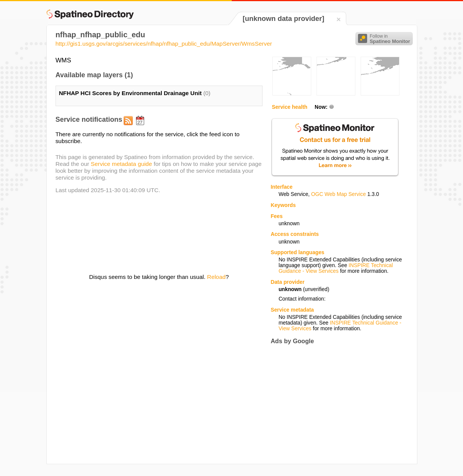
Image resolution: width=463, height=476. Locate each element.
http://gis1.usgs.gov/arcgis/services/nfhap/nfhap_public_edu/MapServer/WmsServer (164, 44)
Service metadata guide (122, 164)
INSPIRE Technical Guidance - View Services (336, 268)
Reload (216, 277)
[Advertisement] (334, 404)
